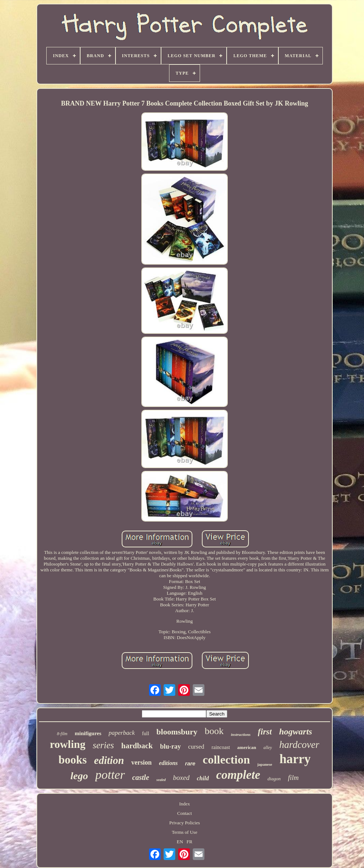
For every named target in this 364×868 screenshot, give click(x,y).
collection (226, 760)
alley (268, 748)
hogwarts (296, 732)
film (293, 778)
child (203, 778)
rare (190, 763)
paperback (122, 733)
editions (168, 763)
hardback (137, 746)
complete (238, 775)
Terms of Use (185, 832)
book (214, 731)
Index (185, 804)
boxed (181, 778)
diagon (274, 779)
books (73, 760)
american (247, 747)
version (141, 762)
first (265, 732)
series (103, 745)
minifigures (88, 733)
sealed (161, 780)
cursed (196, 747)
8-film (62, 734)
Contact (184, 813)
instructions (241, 734)
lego (79, 776)
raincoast (221, 747)
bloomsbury (177, 732)
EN (180, 842)
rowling (68, 744)
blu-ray (170, 746)
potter (110, 775)
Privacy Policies (184, 823)
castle (141, 777)
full (146, 734)
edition (109, 760)
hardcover (299, 745)
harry (295, 759)
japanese (265, 764)
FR (189, 842)
